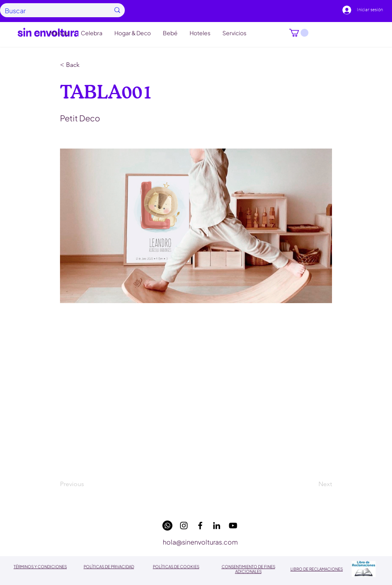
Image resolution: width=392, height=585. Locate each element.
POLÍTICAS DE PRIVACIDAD (109, 567)
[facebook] (200, 526)
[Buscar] (51, 11)
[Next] (312, 484)
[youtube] (233, 526)
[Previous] (86, 484)
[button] (299, 33)
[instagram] (184, 526)
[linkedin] (217, 526)
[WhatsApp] (167, 526)
